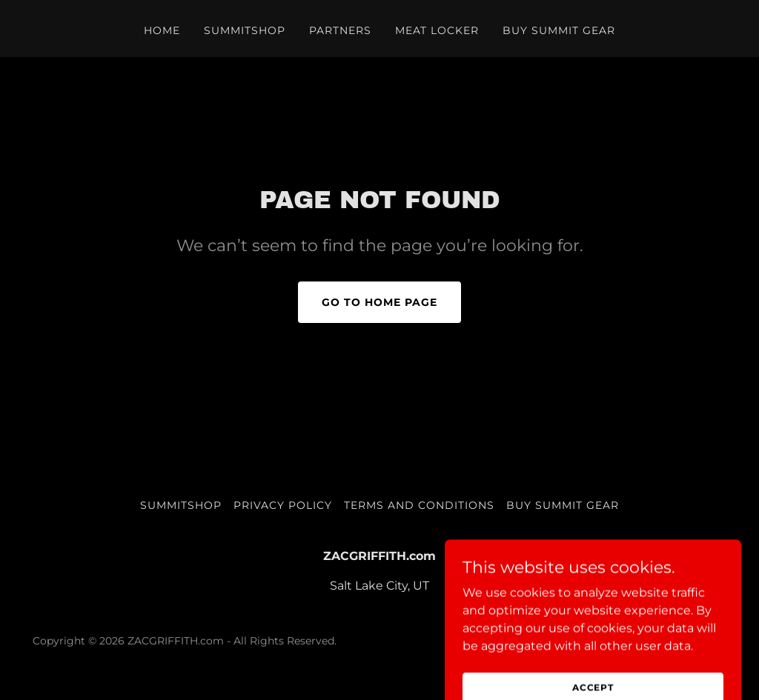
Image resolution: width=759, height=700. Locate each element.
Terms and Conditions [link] (419, 505)
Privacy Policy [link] (283, 505)
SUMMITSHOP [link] (245, 30)
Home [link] (162, 30)
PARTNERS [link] (340, 30)
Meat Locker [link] (437, 30)
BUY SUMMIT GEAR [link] (559, 30)
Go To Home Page (379, 302)
